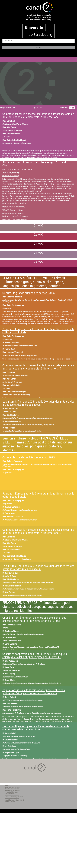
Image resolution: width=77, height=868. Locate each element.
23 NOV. (38, 244)
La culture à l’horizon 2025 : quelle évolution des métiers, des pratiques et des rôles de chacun (38, 403)
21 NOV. (38, 226)
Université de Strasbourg (11, 176)
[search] (38, 41)
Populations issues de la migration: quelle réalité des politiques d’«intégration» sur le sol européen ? (34, 692)
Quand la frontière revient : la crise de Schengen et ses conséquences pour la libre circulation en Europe (34, 619)
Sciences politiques (17, 210)
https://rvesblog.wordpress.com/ (14, 207)
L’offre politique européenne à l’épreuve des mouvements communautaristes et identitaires (36, 728)
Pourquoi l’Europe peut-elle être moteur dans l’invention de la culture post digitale (38, 331)
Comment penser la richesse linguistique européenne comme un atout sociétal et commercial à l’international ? (38, 367)
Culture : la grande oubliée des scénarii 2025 (29, 293)
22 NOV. (38, 235)
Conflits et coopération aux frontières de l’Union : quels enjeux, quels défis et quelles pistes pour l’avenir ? (35, 655)
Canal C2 (7, 786)
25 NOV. (38, 262)
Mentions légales (10, 802)
